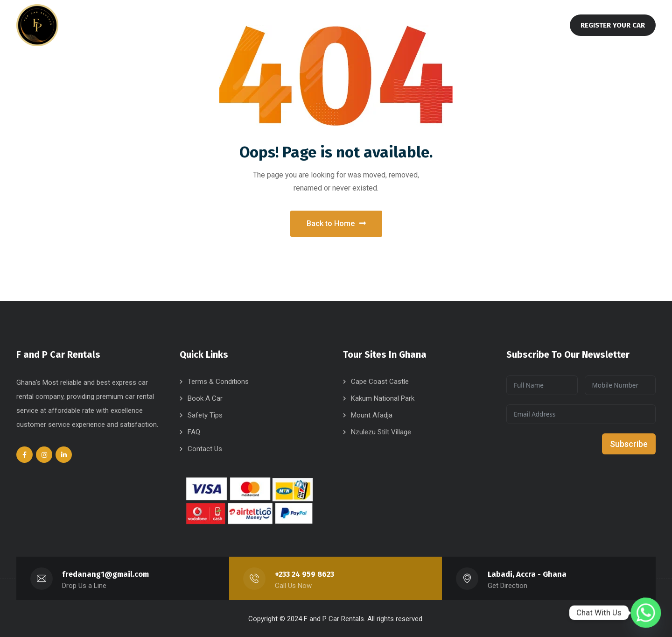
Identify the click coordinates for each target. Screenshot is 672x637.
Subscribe (629, 443)
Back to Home (336, 222)
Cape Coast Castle (380, 381)
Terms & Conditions (218, 381)
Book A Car (205, 398)
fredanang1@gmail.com (106, 574)
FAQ (194, 432)
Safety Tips (205, 415)
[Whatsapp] (646, 613)
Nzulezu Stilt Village (381, 432)
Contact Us (205, 448)
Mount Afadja (372, 415)
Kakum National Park (383, 398)
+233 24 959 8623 (305, 574)
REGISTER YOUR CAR (613, 25)
